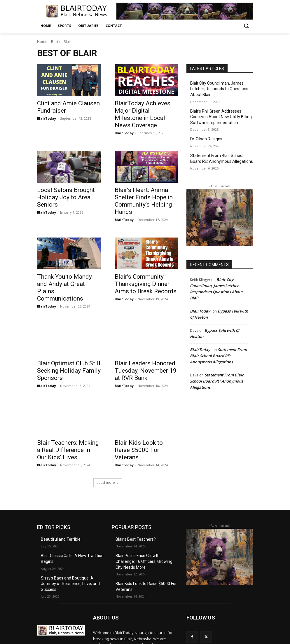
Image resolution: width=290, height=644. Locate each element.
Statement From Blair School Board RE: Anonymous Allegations (222, 147)
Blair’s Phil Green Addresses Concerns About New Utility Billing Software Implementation (221, 108)
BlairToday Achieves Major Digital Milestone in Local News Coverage (144, 109)
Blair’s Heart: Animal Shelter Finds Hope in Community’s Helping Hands (145, 186)
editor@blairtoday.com (78, 624)
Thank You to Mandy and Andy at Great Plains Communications (64, 263)
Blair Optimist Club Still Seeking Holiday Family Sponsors (62, 340)
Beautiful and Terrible (58, 498)
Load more (108, 441)
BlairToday (47, 117)
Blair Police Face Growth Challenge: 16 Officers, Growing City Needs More (147, 516)
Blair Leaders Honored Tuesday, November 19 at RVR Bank (142, 340)
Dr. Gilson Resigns (205, 129)
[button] (246, 26)
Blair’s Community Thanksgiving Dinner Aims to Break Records (146, 263)
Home (42, 42)
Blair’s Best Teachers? (133, 498)
